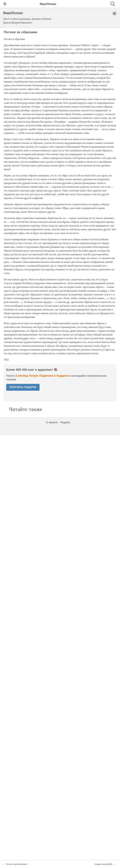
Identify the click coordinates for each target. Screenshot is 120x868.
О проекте (52, 422)
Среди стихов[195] (103, 864)
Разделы (65, 422)
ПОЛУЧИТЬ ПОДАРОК (23, 387)
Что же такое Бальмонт (17, 864)
